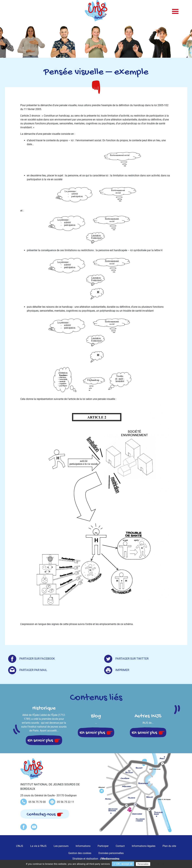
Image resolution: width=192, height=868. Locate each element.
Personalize (143, 864)
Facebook (24, 827)
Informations (83, 846)
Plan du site (169, 846)
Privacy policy (160, 864)
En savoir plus (40, 740)
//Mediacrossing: (110, 859)
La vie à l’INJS (38, 846)
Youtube (34, 827)
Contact (120, 846)
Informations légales (144, 846)
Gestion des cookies (80, 853)
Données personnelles (111, 853)
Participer (103, 846)
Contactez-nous (41, 814)
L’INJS (20, 846)
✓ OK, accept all (123, 864)
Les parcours (61, 846)
